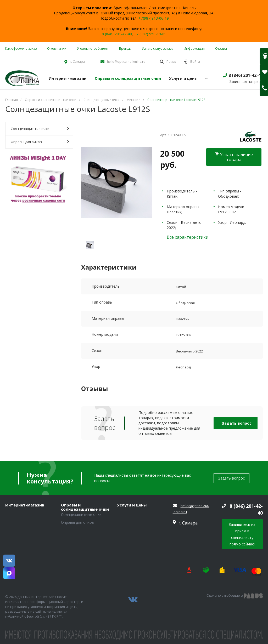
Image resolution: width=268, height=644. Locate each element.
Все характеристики (188, 237)
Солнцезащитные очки (40, 129)
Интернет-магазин (25, 505)
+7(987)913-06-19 (154, 18)
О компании (57, 49)
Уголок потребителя (93, 49)
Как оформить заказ (21, 49)
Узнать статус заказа (158, 49)
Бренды (125, 49)
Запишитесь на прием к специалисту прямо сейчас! (242, 534)
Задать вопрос (237, 423)
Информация (194, 49)
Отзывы (221, 49)
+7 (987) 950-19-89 (150, 34)
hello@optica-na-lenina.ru (126, 62)
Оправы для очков (40, 142)
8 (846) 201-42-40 (117, 34)
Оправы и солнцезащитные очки (85, 507)
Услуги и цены (132, 505)
